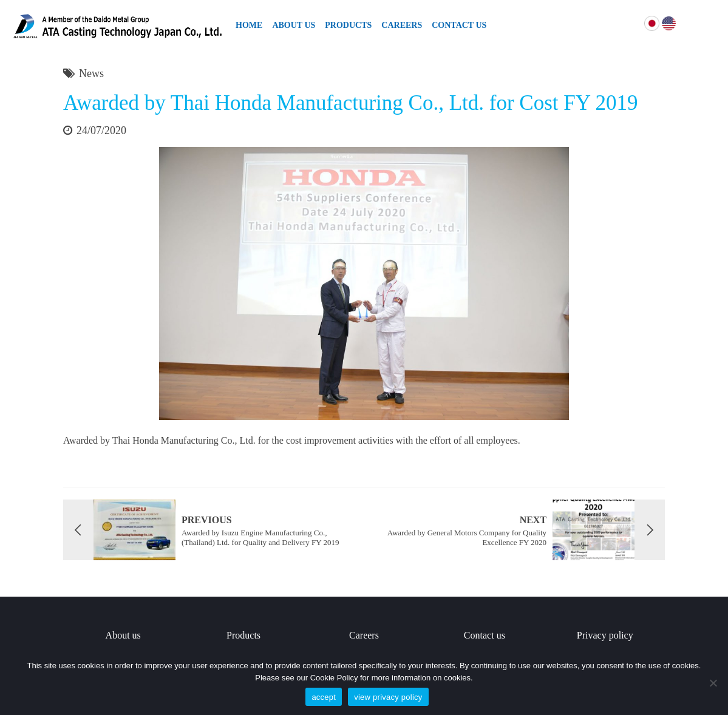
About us (123, 635)
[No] (713, 683)
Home (249, 25)
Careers (402, 25)
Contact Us (459, 25)
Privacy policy (605, 635)
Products (348, 25)
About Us (294, 25)
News (91, 73)
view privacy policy (388, 697)
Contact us (485, 635)
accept (324, 697)
